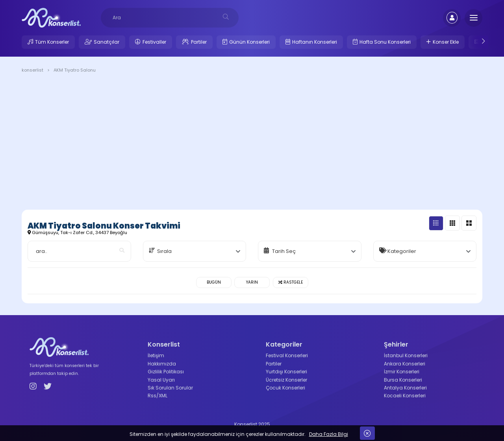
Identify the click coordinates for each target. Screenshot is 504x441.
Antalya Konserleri (405, 388)
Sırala (164, 251)
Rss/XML (157, 396)
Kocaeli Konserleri (405, 396)
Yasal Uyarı (161, 380)
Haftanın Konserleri (315, 42)
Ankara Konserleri (405, 364)
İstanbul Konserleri (406, 355)
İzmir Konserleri (402, 372)
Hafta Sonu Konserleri (385, 42)
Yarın (252, 282)
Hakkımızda (162, 364)
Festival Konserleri (287, 355)
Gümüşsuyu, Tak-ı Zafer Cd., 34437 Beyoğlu (77, 232)
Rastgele (291, 282)
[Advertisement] (252, 143)
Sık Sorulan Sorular (170, 388)
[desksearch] (226, 17)
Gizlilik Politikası (166, 372)
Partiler (199, 42)
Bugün (214, 282)
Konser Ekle (446, 42)
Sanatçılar (107, 42)
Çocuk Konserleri (285, 388)
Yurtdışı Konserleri (286, 372)
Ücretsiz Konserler (286, 380)
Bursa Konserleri (403, 380)
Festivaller (154, 42)
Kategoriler (402, 251)
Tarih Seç (284, 251)
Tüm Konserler (52, 42)
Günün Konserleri (249, 42)
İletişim (156, 355)
